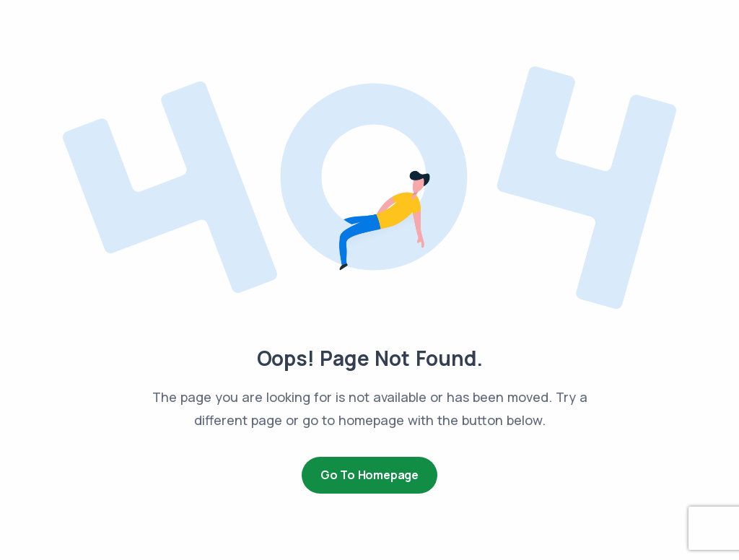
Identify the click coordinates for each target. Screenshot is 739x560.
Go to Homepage (369, 475)
